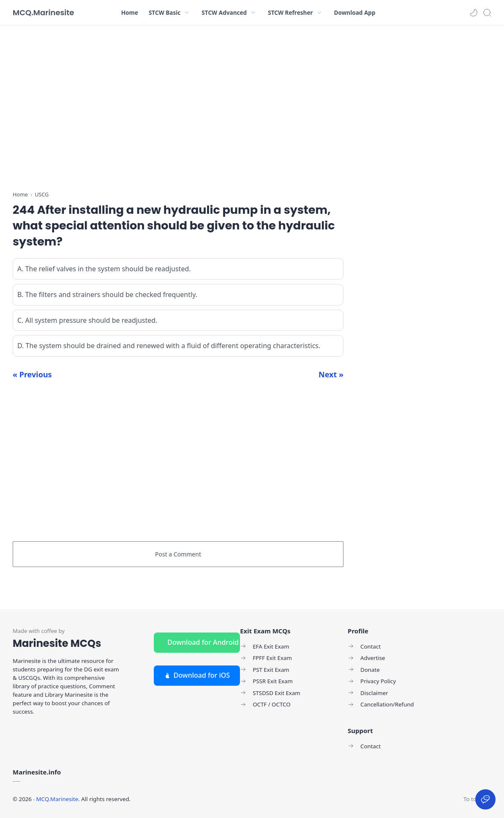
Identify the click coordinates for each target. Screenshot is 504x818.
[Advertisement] (178, 110)
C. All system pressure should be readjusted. (87, 320)
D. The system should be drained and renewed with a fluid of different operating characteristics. (169, 346)
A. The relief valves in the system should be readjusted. (104, 269)
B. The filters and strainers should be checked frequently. (107, 294)
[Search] (487, 13)
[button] (474, 13)
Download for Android (203, 642)
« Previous (32, 374)
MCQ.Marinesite (43, 12)
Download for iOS (197, 675)
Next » (331, 374)
